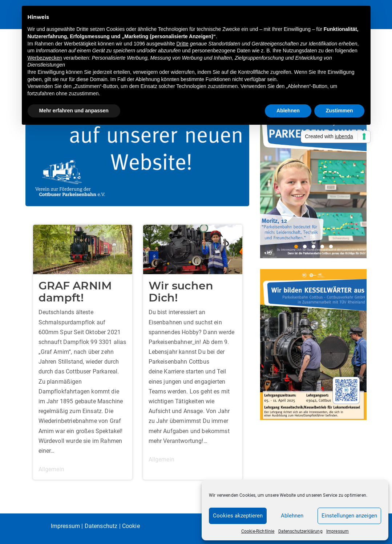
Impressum (338, 531)
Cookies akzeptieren (238, 516)
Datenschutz (101, 526)
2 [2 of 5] (305, 247)
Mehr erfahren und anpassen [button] (74, 111)
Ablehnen (292, 516)
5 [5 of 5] (331, 247)
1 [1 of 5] (296, 247)
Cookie (131, 526)
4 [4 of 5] (322, 247)
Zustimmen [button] (340, 111)
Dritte (182, 44)
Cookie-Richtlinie (258, 531)
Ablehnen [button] (288, 111)
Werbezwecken (45, 58)
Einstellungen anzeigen (349, 516)
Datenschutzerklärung (300, 531)
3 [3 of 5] (314, 247)
